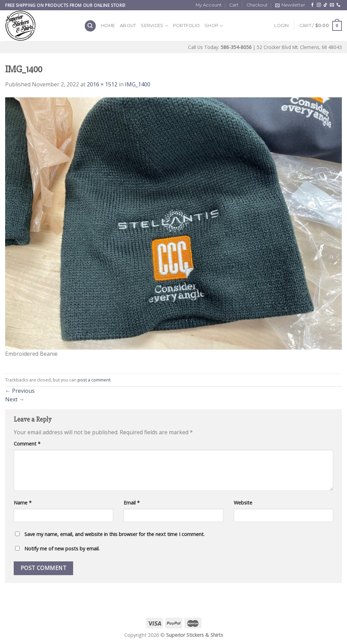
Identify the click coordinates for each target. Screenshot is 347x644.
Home (108, 26)
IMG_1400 (138, 84)
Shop (214, 26)
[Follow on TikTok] (325, 5)
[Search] (90, 26)
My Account (209, 5)
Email (132, 503)
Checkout (257, 5)
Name (23, 503)
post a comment (94, 380)
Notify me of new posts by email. (62, 549)
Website (243, 503)
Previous (20, 391)
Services (154, 26)
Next (15, 399)
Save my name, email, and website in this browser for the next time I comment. (114, 534)
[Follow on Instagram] (319, 5)
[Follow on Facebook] (312, 5)
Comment (27, 444)
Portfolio (186, 26)
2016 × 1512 (102, 84)
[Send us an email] (332, 5)
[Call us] (338, 5)
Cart (234, 5)
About (128, 26)
